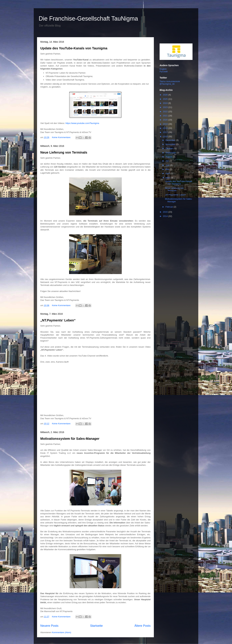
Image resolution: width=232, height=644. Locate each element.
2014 (166, 216)
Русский (164, 72)
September (171, 153)
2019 (166, 124)
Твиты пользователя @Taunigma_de (170, 83)
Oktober (170, 148)
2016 (166, 137)
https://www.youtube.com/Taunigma (82, 123)
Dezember (171, 140)
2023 (166, 107)
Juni (168, 165)
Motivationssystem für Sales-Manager (70, 439)
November (171, 144)
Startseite (97, 626)
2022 (166, 112)
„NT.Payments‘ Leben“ (58, 320)
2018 (166, 128)
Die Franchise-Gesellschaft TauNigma (88, 19)
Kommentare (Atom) (61, 632)
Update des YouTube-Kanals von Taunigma (74, 48)
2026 (166, 95)
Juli (167, 161)
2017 (166, 132)
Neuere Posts (49, 626)
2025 (166, 99)
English (163, 69)
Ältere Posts (142, 626)
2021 (166, 116)
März (168, 178)
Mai (168, 169)
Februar (170, 207)
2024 (166, 103)
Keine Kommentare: (62, 137)
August (169, 157)
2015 (166, 212)
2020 (166, 120)
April (168, 173)
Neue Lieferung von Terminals (64, 152)
